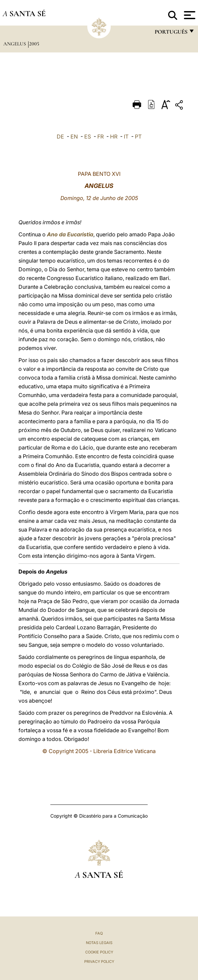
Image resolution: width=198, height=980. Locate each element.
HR (114, 136)
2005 (34, 44)
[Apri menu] (189, 15)
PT (138, 136)
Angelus (15, 44)
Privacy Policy (99, 962)
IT (126, 136)
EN (74, 136)
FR (101, 136)
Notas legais (99, 943)
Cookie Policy (99, 952)
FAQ (99, 933)
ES (88, 136)
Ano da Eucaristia (70, 234)
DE (60, 136)
